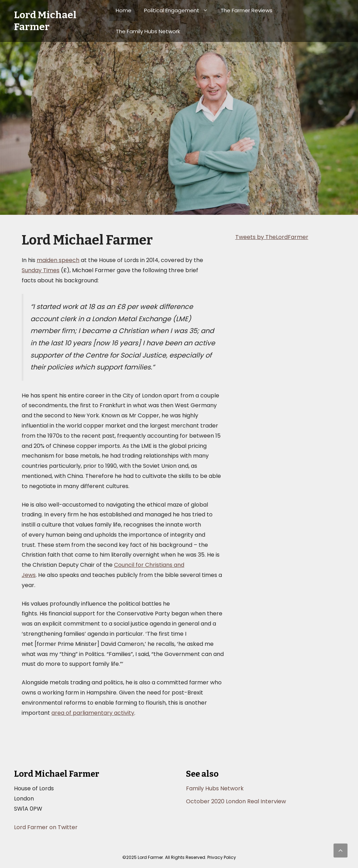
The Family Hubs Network (148, 31)
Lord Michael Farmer (45, 21)
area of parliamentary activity (93, 713)
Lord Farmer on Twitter (46, 827)
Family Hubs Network (215, 788)
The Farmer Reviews (246, 10)
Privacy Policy (222, 857)
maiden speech (58, 260)
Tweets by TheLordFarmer (272, 237)
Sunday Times (41, 270)
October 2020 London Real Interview (236, 801)
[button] (341, 851)
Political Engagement (179, 10)
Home (124, 10)
